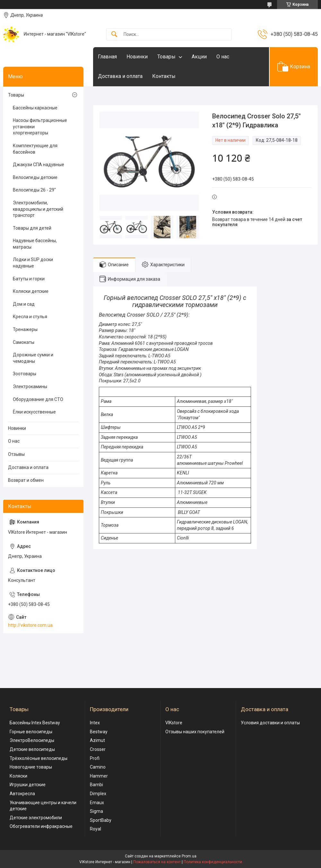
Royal (95, 829)
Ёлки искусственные (34, 412)
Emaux (97, 803)
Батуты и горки (29, 279)
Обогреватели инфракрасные (41, 826)
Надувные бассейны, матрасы (35, 244)
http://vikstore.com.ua (30, 625)
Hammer (99, 776)
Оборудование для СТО (38, 399)
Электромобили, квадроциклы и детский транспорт (38, 209)
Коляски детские (31, 291)
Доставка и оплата (120, 76)
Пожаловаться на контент (157, 862)
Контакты (164, 76)
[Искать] (114, 34)
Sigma (96, 811)
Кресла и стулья (30, 317)
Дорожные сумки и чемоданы (33, 358)
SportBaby (101, 820)
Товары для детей (32, 228)
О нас (223, 57)
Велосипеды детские (35, 177)
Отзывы (16, 454)
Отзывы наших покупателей (195, 732)
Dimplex (98, 794)
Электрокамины (30, 387)
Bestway (99, 732)
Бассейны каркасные (35, 108)
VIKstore (174, 723)
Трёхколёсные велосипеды (39, 758)
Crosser (98, 749)
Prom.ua (189, 856)
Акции (199, 57)
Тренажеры (25, 329)
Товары (166, 57)
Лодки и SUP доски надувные (33, 263)
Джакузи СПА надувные (39, 165)
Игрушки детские (28, 785)
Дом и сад (24, 304)
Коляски (18, 776)
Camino (98, 767)
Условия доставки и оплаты (270, 723)
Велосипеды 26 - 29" (34, 190)
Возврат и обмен (26, 480)
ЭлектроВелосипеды (32, 740)
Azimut (97, 740)
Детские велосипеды (32, 749)
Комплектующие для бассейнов (35, 149)
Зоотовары (25, 374)
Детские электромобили (36, 818)
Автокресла (22, 794)
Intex (95, 723)
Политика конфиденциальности (213, 862)
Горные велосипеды (31, 732)
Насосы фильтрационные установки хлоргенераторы (40, 127)
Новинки (137, 57)
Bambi (96, 785)
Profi (95, 758)
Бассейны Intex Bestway (35, 723)
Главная (107, 57)
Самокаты (24, 342)
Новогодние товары (31, 767)
